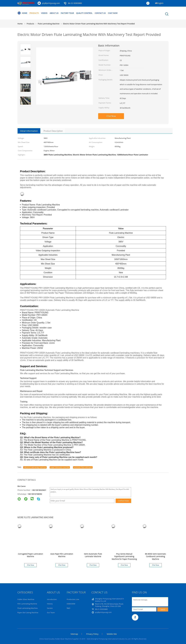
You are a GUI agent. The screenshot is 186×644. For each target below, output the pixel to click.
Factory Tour (69, 13)
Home (22, 13)
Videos (45, 13)
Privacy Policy (92, 634)
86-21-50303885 (75, 3)
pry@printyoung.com (51, 3)
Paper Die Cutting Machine (28, 613)
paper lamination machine (60, 467)
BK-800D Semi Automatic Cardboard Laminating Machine (156, 556)
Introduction (52, 599)
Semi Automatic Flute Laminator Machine (93, 555)
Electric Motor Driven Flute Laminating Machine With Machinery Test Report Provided (99, 24)
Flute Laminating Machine (28, 608)
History (50, 604)
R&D (69, 608)
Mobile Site (112, 634)
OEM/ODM (71, 604)
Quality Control (86, 13)
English (160, 3)
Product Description (53, 131)
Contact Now (123, 501)
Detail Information (29, 131)
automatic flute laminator (83, 467)
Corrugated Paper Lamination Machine (30, 555)
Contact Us (102, 13)
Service (50, 608)
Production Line (73, 599)
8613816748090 (35, 494)
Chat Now (115, 13)
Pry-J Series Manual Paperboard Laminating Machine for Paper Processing (124, 556)
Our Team (51, 613)
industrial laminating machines (35, 467)
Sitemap (74, 634)
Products (34, 13)
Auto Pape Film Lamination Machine (62, 555)
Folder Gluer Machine (26, 599)
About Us (55, 13)
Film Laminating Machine (27, 604)
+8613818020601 (39, 490)
